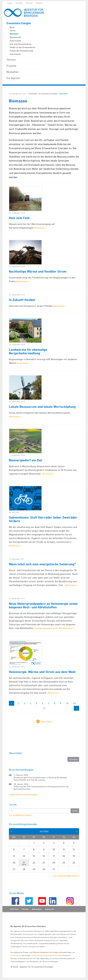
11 (75, 703)
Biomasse (14, 34)
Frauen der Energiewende (21, 51)
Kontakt (19, 3)
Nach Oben (47, 722)
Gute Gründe (15, 41)
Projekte (11, 66)
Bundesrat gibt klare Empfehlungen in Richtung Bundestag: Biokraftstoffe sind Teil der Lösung (40, 779)
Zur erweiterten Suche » (21, 815)
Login (10, 3)
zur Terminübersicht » (66, 876)
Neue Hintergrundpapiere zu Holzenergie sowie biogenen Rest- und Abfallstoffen (43, 605)
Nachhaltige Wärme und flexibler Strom (38, 271)
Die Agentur (13, 78)
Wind (12, 27)
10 (67, 703)
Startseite (33, 94)
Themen (11, 60)
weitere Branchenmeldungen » (24, 794)
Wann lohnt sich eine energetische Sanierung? (42, 564)
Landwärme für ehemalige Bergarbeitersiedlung (28, 351)
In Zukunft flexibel (22, 300)
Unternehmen (16, 955)
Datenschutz (37, 909)
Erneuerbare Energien (19, 23)
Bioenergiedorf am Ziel (26, 460)
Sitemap (25, 909)
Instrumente (15, 54)
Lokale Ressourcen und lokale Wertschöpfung (42, 407)
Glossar (29, 3)
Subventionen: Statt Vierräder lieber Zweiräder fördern (43, 519)
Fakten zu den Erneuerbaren (23, 47)
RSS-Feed (14, 909)
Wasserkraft (15, 37)
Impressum (50, 909)
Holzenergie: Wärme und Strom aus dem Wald (42, 672)
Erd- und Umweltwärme (21, 44)
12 (44, 708)
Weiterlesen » (41, 228)
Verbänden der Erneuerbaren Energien (47, 955)
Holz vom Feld (19, 218)
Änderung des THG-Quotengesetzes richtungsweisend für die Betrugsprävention (41, 788)
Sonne (13, 30)
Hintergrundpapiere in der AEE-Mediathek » (54, 628)
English (39, 3)
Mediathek (13, 72)
